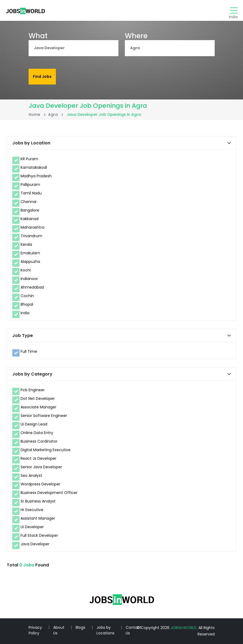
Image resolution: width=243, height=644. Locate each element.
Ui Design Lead (34, 424)
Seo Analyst (31, 476)
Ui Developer (32, 527)
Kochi (26, 270)
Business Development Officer (49, 493)
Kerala (26, 244)
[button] (229, 143)
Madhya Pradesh (36, 176)
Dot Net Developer (38, 398)
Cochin (27, 296)
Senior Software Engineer (44, 416)
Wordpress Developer (40, 484)
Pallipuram (30, 185)
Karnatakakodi (34, 167)
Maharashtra (32, 227)
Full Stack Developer (39, 535)
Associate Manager (38, 407)
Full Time (29, 351)
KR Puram (29, 159)
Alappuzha (30, 262)
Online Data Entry (37, 433)
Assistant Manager (38, 518)
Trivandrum (31, 236)
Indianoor (29, 279)
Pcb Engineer (33, 390)
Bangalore (30, 210)
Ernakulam (30, 253)
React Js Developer (38, 458)
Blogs (80, 627)
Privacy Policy (35, 630)
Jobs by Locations (105, 630)
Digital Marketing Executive (46, 450)
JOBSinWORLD (184, 628)
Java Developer (35, 544)
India (25, 313)
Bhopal (27, 304)
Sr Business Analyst (38, 501)
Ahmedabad (32, 287)
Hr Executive (32, 510)
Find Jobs (42, 76)
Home (34, 114)
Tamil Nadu (31, 193)
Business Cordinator (39, 441)
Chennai (28, 202)
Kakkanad (30, 219)
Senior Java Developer (41, 467)
